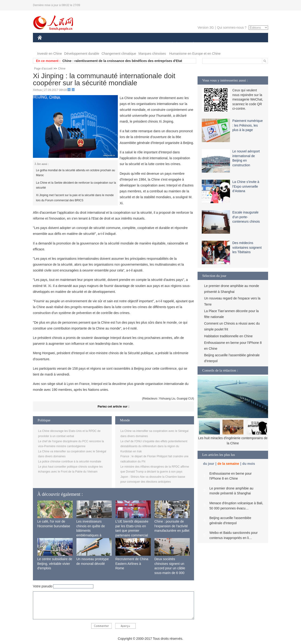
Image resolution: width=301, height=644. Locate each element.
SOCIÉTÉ (170, 44)
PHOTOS (251, 44)
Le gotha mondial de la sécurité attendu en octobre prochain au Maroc (75, 173)
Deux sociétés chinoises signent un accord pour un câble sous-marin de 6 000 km (170, 568)
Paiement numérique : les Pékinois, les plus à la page (248, 125)
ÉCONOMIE (66, 44)
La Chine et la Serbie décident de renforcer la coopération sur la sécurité (76, 185)
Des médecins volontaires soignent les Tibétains (247, 247)
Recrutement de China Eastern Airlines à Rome (132, 564)
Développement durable (82, 54)
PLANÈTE (191, 44)
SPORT (210, 44)
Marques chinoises (152, 54)
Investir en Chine (50, 54)
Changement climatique (119, 54)
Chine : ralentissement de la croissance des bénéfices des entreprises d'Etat (122, 61)
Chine (62, 69)
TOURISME (230, 44)
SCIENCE (128, 44)
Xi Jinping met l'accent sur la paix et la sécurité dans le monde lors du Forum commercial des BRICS (75, 198)
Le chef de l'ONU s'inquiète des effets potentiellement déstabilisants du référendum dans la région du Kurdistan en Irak (154, 446)
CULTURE (149, 44)
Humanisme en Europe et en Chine (195, 54)
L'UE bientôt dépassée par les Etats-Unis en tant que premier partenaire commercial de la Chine (132, 531)
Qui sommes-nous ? (232, 27)
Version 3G (206, 27)
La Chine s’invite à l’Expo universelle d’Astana (246, 186)
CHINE (46, 44)
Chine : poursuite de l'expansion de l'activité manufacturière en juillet (172, 526)
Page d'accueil (43, 69)
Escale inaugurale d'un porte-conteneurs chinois (246, 217)
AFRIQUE (107, 44)
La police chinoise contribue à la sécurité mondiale (70, 462)
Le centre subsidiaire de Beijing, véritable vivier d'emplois (55, 564)
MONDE (88, 44)
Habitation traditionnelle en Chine (228, 336)
